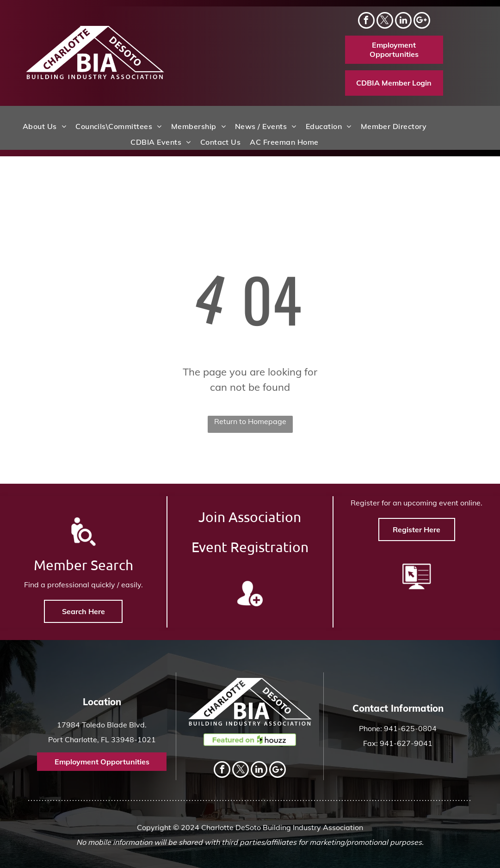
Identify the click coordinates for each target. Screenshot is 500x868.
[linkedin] (403, 22)
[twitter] (385, 22)
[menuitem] (44, 126)
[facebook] (366, 22)
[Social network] (422, 22)
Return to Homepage (250, 421)
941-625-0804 (410, 728)
